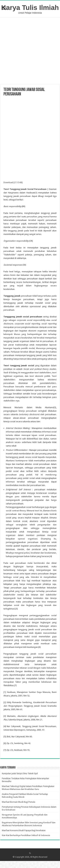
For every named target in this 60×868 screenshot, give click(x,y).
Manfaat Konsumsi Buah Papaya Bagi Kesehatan (24, 830)
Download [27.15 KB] (13, 182)
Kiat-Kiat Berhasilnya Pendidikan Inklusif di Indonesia (26, 835)
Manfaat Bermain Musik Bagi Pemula (19, 802)
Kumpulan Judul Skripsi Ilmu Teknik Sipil (20, 773)
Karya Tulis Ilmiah (30, 8)
